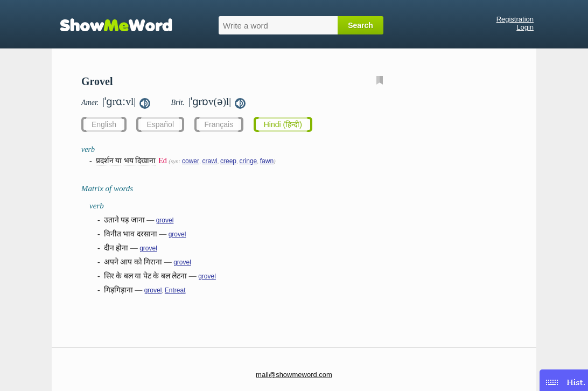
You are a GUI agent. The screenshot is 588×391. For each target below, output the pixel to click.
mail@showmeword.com (294, 375)
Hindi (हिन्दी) (283, 124)
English (104, 124)
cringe (248, 161)
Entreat (175, 290)
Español (160, 124)
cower (191, 161)
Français (219, 124)
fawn (267, 161)
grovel (165, 220)
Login (525, 27)
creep (228, 161)
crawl (210, 161)
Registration (515, 19)
